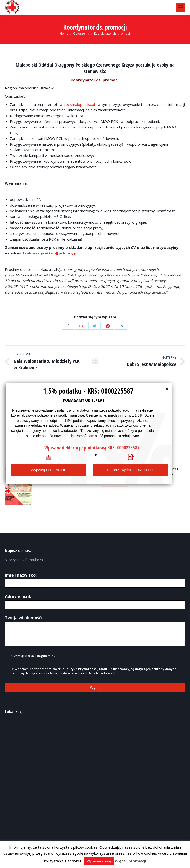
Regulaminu (46, 656)
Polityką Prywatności (81, 669)
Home (64, 33)
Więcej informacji (131, 861)
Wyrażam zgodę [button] (99, 861)
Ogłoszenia (81, 33)
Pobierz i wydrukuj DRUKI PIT (130, 470)
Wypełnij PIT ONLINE (49, 470)
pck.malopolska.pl (80, 104)
